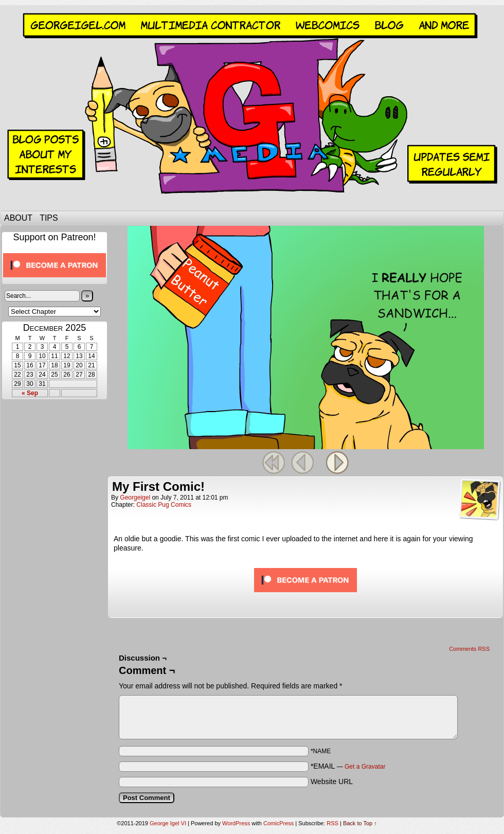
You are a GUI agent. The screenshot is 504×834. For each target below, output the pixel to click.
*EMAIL (348, 766)
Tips (49, 218)
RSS (332, 823)
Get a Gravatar (365, 767)
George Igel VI (252, 108)
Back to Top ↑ (360, 823)
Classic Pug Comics (164, 505)
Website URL (332, 782)
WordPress (236, 823)
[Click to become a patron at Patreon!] (55, 280)
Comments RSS (469, 649)
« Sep (30, 393)
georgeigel (135, 498)
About (18, 218)
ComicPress (278, 823)
